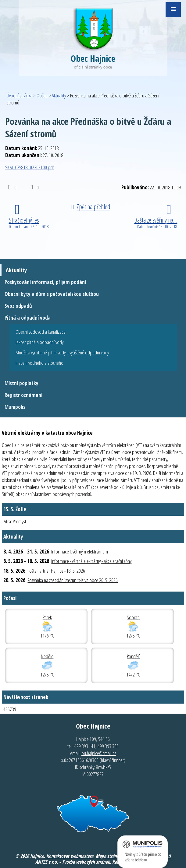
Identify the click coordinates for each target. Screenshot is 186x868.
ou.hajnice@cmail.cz (99, 753)
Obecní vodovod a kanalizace (41, 332)
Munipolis (15, 407)
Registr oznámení (23, 395)
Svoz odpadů (18, 306)
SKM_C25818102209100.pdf (30, 167)
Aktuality (59, 95)
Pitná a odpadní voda (28, 318)
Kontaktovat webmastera (70, 856)
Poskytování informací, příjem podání (45, 282)
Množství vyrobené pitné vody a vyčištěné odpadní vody (62, 352)
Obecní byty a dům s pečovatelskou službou (52, 294)
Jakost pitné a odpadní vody (39, 342)
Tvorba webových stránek (86, 862)
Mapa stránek (108, 856)
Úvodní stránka (20, 95)
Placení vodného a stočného (39, 363)
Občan (42, 95)
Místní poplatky (21, 383)
